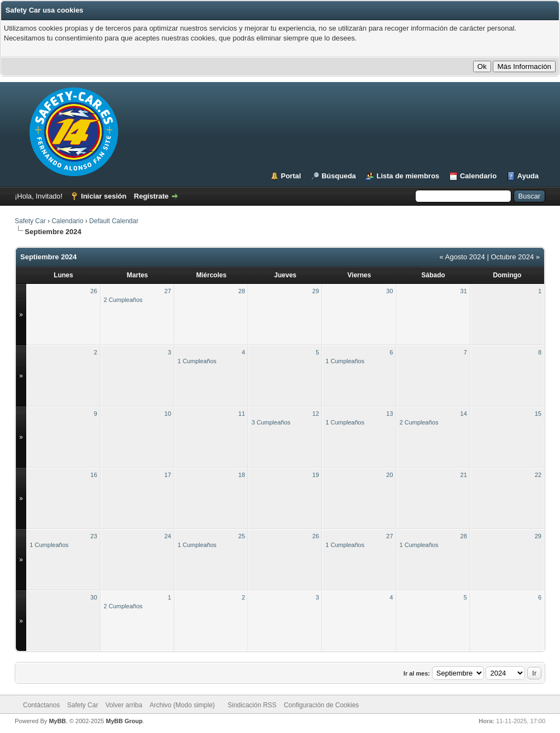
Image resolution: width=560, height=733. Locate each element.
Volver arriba (124, 705)
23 (94, 536)
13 (389, 414)
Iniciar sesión (104, 196)
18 (242, 475)
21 (464, 475)
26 (94, 291)
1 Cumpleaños (197, 361)
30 (389, 291)
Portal (291, 176)
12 (316, 414)
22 (538, 475)
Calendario (478, 176)
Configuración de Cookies (321, 705)
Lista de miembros (408, 176)
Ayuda (528, 176)
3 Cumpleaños (271, 422)
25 (242, 536)
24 (168, 536)
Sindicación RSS (252, 705)
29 (316, 291)
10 (168, 414)
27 (168, 291)
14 (464, 414)
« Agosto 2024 (462, 257)
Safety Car (30, 221)
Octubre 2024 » (515, 257)
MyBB (57, 721)
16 (94, 475)
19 (316, 475)
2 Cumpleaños (123, 300)
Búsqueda (339, 176)
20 (389, 475)
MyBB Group (124, 721)
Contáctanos (41, 705)
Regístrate (151, 196)
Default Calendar (114, 221)
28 (242, 291)
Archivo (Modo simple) (182, 705)
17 (168, 475)
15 (538, 414)
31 (464, 291)
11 (242, 414)
